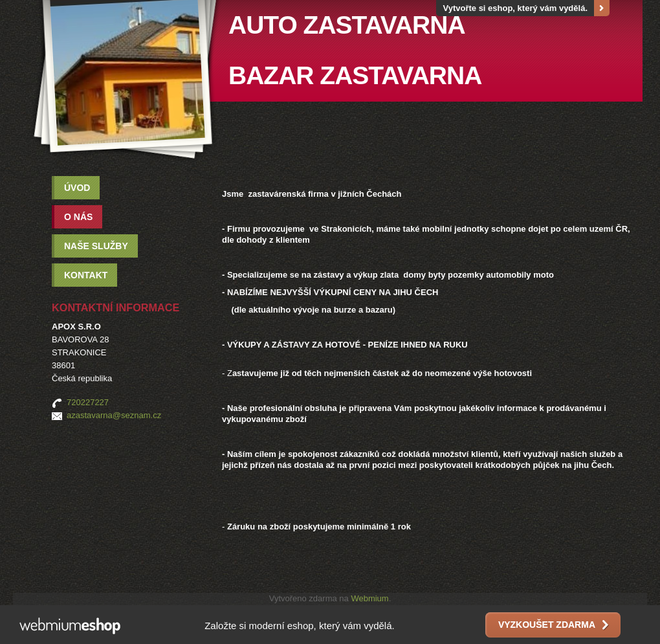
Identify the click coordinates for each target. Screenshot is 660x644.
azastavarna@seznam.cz (114, 415)
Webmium (369, 598)
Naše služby (96, 246)
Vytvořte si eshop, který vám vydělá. (515, 8)
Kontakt (86, 275)
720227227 (88, 402)
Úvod (77, 188)
